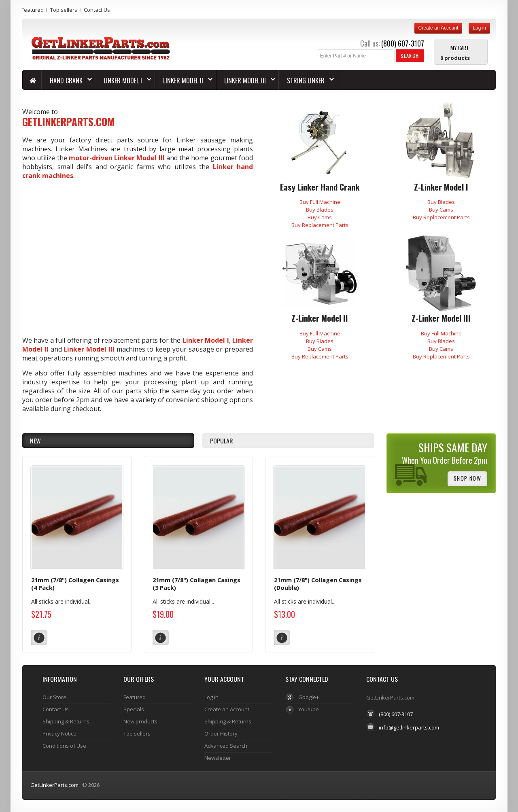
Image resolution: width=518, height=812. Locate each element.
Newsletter (218, 758)
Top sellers (64, 10)
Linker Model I (206, 340)
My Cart (460, 47)
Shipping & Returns (66, 721)
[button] (410, 56)
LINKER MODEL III (246, 81)
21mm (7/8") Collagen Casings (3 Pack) (196, 584)
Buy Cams (320, 217)
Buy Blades (320, 210)
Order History (221, 734)
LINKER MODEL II (184, 81)
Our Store (54, 697)
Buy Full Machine (320, 202)
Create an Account (438, 28)
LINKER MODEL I (124, 81)
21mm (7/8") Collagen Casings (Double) (318, 584)
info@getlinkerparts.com (409, 727)
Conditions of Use (64, 746)
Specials (134, 709)
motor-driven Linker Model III (117, 158)
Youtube (309, 709)
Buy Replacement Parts (320, 225)
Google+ (309, 697)
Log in (479, 28)
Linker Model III (89, 349)
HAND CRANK (67, 81)
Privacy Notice (59, 734)
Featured (33, 10)
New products (140, 721)
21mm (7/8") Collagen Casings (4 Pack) (75, 584)
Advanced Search (226, 746)
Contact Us (97, 10)
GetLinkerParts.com (54, 785)
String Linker (307, 81)
